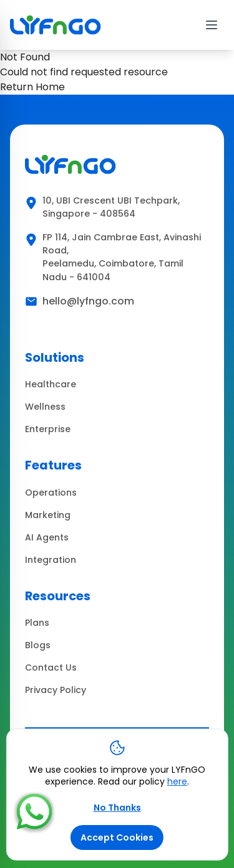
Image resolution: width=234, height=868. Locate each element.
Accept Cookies (117, 837)
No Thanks (117, 808)
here (177, 781)
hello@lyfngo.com (88, 301)
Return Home (32, 87)
